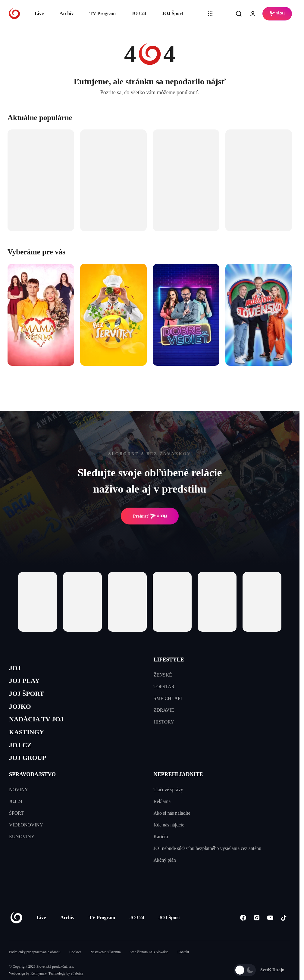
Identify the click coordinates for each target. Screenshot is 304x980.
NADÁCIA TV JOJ (40, 726)
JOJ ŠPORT (29, 697)
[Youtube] (270, 929)
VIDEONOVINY (26, 837)
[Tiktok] (284, 929)
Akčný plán (165, 872)
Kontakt (183, 964)
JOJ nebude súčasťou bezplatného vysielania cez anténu (208, 860)
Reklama (162, 813)
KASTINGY (29, 740)
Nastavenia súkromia (106, 964)
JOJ (16, 669)
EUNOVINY (22, 848)
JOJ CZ (22, 755)
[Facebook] (243, 929)
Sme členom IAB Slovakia (149, 964)
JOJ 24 (139, 13)
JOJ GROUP (30, 769)
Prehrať (150, 516)
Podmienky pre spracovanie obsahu (35, 964)
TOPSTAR (164, 687)
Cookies (75, 964)
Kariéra (161, 848)
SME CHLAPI (168, 698)
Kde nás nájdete (169, 837)
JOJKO (22, 712)
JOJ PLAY (27, 683)
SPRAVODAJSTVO (32, 786)
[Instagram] (257, 929)
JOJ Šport (172, 13)
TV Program (103, 13)
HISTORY (164, 722)
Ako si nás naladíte (172, 825)
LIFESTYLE (169, 660)
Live (39, 13)
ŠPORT (16, 825)
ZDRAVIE (164, 710)
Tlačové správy (168, 801)
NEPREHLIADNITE (178, 786)
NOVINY (19, 801)
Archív (67, 13)
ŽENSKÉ (163, 675)
